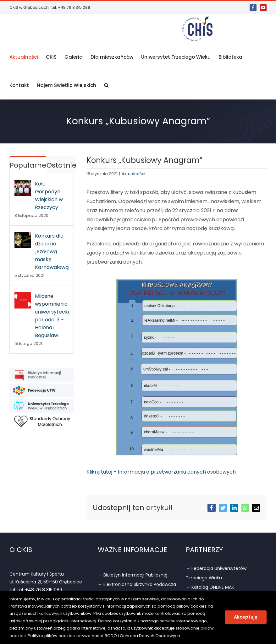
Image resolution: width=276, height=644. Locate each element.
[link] (253, 8)
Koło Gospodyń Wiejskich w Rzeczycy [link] (49, 196)
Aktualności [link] (133, 174)
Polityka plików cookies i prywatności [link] (65, 636)
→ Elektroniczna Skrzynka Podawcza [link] (137, 584)
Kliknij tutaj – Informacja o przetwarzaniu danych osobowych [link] (161, 472)
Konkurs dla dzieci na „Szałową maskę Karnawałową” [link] (52, 252)
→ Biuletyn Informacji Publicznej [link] (132, 575)
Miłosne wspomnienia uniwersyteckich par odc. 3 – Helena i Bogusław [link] (52, 316)
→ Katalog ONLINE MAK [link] (210, 587)
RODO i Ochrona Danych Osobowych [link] (142, 636)
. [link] (181, 636)
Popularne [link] (28, 165)
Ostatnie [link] (61, 165)
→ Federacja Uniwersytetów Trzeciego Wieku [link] (216, 573)
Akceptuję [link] (246, 617)
